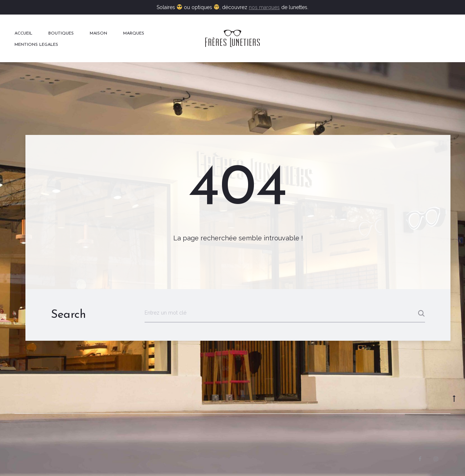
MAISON (98, 33)
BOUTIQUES (61, 33)
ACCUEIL (23, 33)
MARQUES (134, 33)
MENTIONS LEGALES (36, 45)
